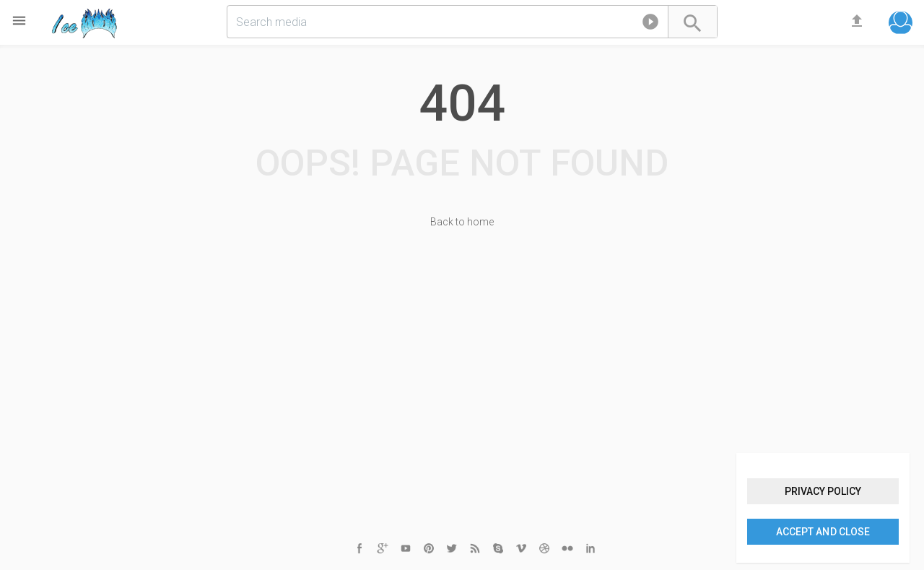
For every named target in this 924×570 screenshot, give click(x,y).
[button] (650, 25)
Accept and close (823, 532)
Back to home (462, 222)
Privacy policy (823, 491)
